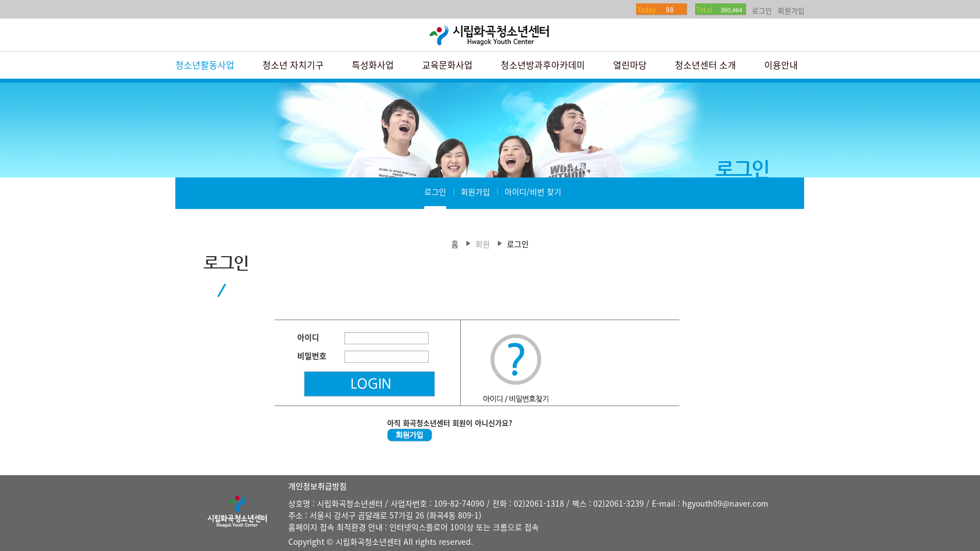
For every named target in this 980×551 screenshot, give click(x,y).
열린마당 (630, 65)
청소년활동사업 (205, 65)
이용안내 (781, 65)
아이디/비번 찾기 (533, 192)
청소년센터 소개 (705, 65)
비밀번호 (312, 356)
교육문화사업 (447, 65)
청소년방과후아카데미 (543, 65)
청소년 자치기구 (293, 65)
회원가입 (791, 10)
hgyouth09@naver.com (725, 503)
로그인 (762, 10)
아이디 (308, 337)
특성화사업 (373, 65)
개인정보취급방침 (317, 486)
